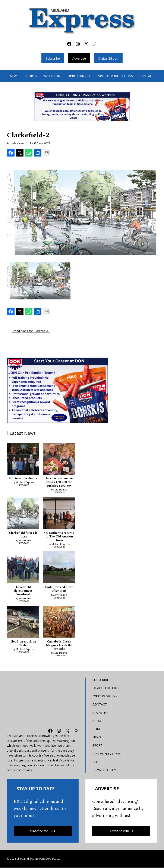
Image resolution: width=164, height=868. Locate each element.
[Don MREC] (58, 390)
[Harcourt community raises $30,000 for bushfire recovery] (59, 459)
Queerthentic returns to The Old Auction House (59, 537)
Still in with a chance (23, 478)
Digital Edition (108, 58)
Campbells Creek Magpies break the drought (59, 646)
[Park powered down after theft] (59, 568)
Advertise (79, 58)
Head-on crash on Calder (23, 644)
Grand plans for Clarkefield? (31, 331)
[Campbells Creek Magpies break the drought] (59, 623)
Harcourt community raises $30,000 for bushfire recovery (59, 482)
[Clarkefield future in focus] (23, 514)
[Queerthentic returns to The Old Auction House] (59, 514)
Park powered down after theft (59, 589)
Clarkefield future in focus (23, 535)
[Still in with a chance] (23, 459)
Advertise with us (121, 831)
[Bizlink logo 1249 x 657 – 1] (82, 107)
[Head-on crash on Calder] (23, 623)
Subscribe (53, 58)
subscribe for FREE (43, 831)
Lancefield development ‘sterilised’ (23, 591)
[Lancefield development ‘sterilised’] (23, 568)
